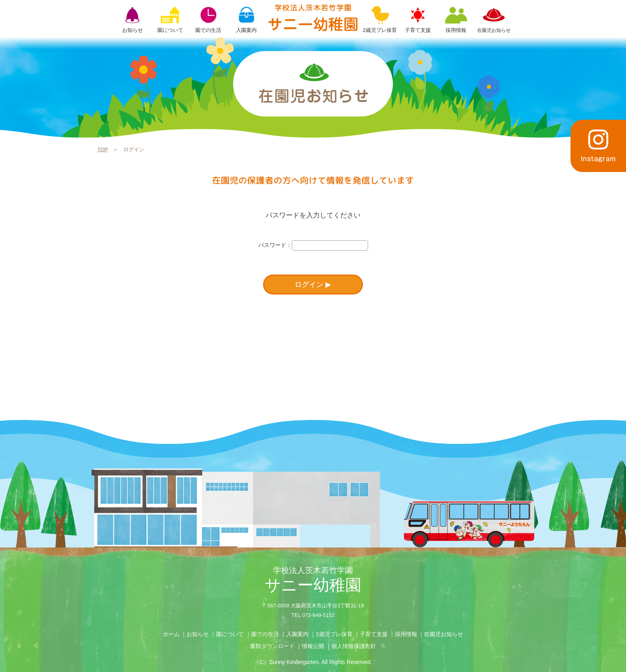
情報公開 (313, 646)
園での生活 (265, 634)
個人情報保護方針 (354, 646)
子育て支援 (374, 634)
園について (230, 634)
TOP (103, 149)
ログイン (309, 285)
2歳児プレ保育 (334, 634)
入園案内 (297, 634)
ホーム (171, 634)
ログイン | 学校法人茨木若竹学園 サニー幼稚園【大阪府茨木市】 (313, 18)
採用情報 (406, 634)
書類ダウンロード (272, 646)
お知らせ (198, 634)
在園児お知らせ (444, 634)
